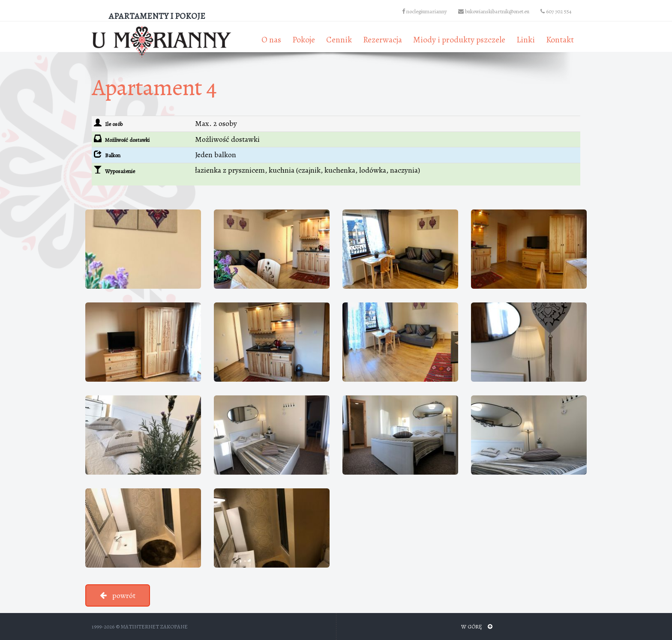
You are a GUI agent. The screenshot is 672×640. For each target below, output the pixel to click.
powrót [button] (118, 595)
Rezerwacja (382, 40)
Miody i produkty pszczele (459, 40)
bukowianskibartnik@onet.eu (494, 11)
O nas (271, 40)
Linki (526, 40)
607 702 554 (556, 11)
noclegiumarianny (424, 11)
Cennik (339, 40)
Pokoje (304, 40)
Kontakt (560, 40)
